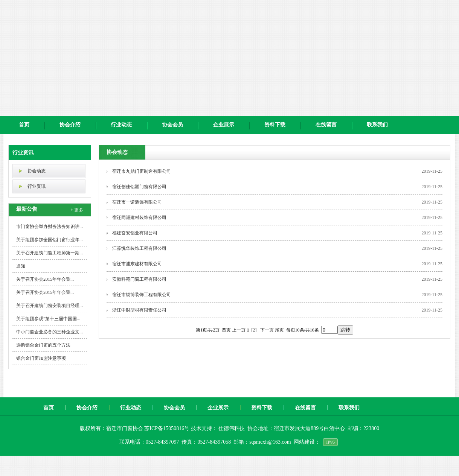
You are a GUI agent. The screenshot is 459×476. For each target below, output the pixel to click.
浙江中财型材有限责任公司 (139, 310)
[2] (254, 330)
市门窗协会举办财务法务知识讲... (50, 227)
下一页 (267, 330)
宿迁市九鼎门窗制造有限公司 (142, 171)
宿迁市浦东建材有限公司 (137, 264)
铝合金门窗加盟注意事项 (41, 358)
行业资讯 (23, 153)
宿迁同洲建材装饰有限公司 (139, 217)
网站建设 (304, 442)
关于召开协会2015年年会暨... (45, 279)
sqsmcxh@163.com (270, 442)
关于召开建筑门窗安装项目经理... (50, 306)
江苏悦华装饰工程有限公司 (139, 248)
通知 (21, 266)
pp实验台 (41, 469)
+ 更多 (77, 210)
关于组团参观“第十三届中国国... (48, 319)
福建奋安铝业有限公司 (135, 233)
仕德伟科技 (232, 428)
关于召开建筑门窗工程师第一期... (50, 253)
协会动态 (37, 171)
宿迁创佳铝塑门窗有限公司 (139, 187)
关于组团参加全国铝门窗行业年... (50, 240)
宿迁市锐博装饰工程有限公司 (142, 295)
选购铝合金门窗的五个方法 (43, 345)
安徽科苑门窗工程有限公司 (139, 279)
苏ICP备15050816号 (167, 428)
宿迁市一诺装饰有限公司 (137, 202)
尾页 (279, 330)
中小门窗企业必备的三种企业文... (50, 332)
